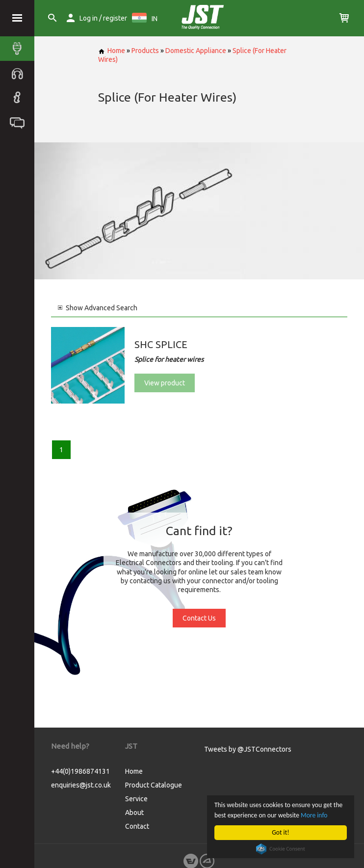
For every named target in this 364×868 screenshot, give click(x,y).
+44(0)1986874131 (80, 771)
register (115, 18)
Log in (89, 18)
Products (145, 51)
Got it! (280, 832)
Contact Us (199, 618)
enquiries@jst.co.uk (81, 785)
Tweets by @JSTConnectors (248, 749)
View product (165, 383)
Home (112, 51)
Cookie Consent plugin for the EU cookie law (281, 849)
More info (314, 815)
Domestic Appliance (196, 51)
